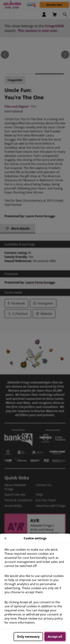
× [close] (6, 538)
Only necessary (28, 637)
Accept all (55, 637)
